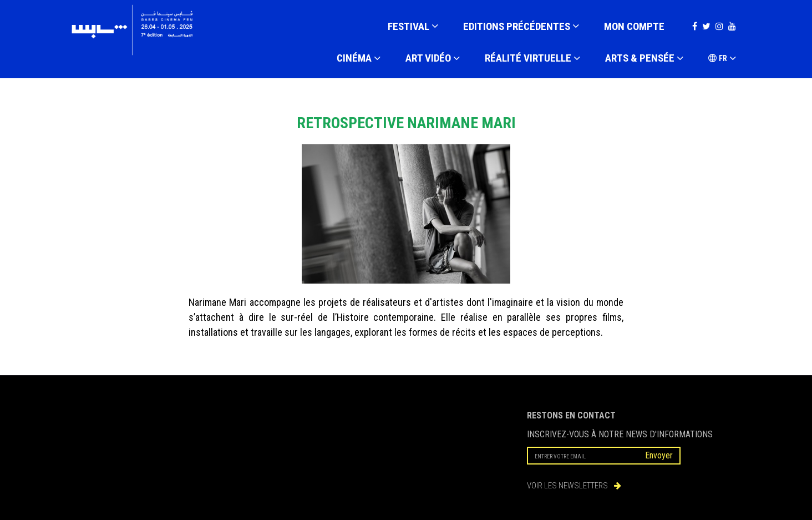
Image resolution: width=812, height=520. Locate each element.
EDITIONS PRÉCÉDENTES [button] (521, 27)
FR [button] (722, 59)
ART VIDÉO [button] (433, 59)
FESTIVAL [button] (413, 27)
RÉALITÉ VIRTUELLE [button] (532, 59)
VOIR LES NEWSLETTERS (574, 486)
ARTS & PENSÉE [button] (644, 59)
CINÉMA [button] (359, 59)
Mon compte (634, 26)
